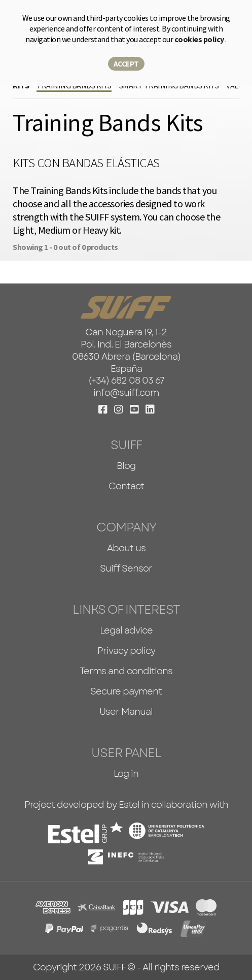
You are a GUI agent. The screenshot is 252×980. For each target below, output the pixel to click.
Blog (126, 466)
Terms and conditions (126, 671)
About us (126, 548)
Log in (126, 774)
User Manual (126, 712)
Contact (126, 486)
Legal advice (126, 630)
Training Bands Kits (74, 85)
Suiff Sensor (126, 568)
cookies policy (200, 39)
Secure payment (126, 691)
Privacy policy (126, 651)
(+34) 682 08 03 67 (126, 381)
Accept (126, 64)
